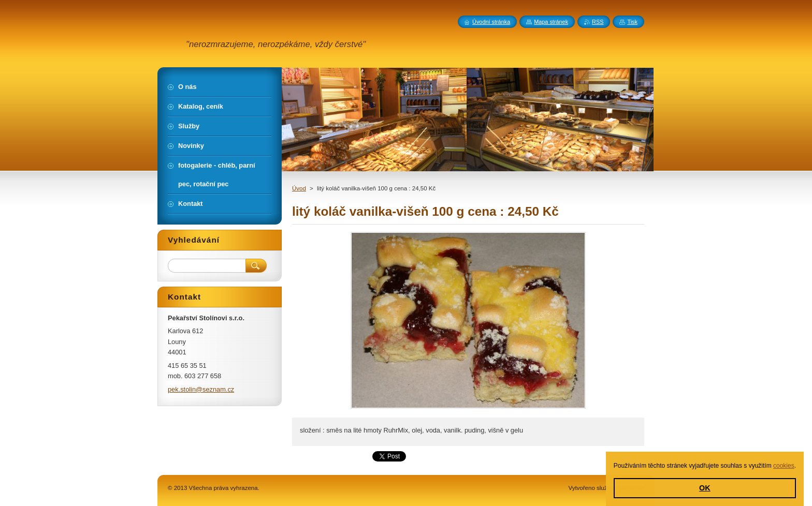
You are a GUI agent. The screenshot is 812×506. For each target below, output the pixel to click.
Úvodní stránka (491, 22)
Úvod (299, 188)
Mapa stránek (551, 22)
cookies (784, 466)
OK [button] (705, 488)
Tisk (632, 22)
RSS (598, 22)
